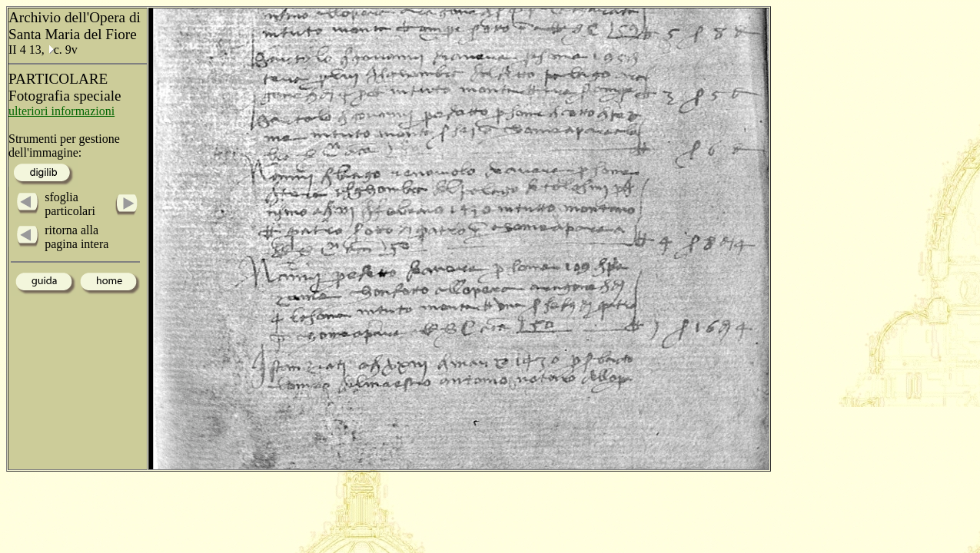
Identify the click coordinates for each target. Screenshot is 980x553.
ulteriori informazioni (61, 111)
